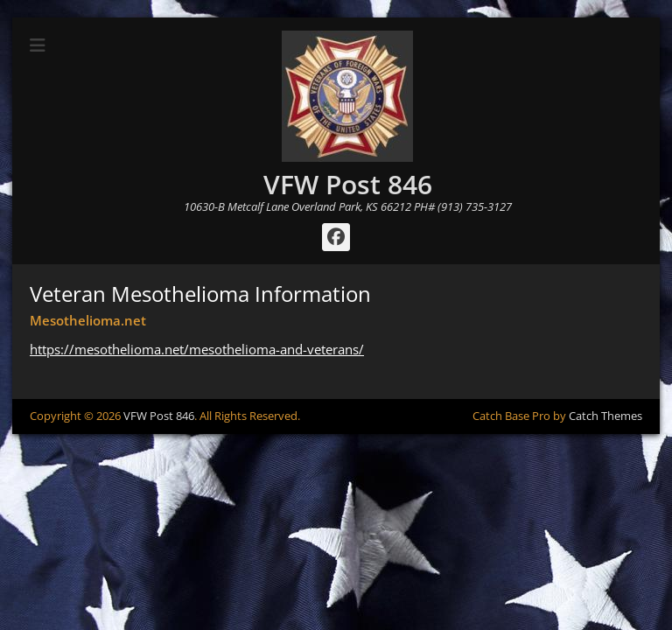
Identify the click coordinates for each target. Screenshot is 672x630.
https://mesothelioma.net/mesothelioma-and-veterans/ (197, 349)
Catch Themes (605, 416)
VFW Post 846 (348, 184)
